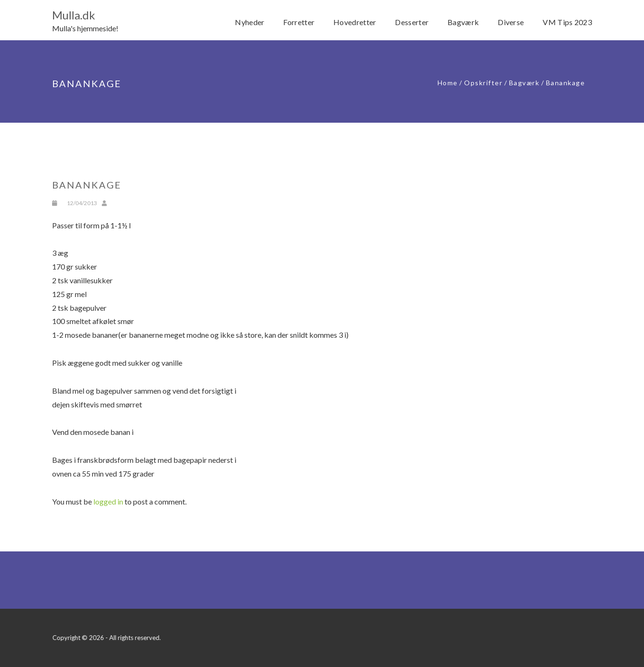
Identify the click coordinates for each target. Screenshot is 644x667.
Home (448, 83)
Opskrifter (483, 83)
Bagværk (524, 83)
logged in (108, 501)
